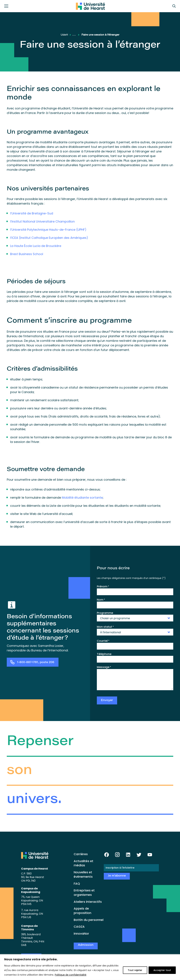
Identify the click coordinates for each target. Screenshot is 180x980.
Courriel (103, 641)
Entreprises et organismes (84, 893)
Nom (101, 600)
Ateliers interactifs (88, 902)
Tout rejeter (135, 970)
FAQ (77, 884)
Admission (86, 945)
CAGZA (79, 927)
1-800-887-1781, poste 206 (36, 663)
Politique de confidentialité (71, 975)
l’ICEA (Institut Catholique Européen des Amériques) (49, 238)
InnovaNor (81, 934)
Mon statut (105, 627)
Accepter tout (162, 970)
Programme (105, 613)
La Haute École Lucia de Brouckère (36, 246)
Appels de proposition (82, 911)
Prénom (103, 587)
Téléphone (104, 654)
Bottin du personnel (89, 920)
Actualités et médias (83, 863)
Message (104, 667)
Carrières (81, 854)
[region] (90, 967)
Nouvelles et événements (83, 874)
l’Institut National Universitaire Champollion (42, 221)
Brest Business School (27, 254)
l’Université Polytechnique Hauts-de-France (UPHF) (48, 230)
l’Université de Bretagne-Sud (32, 213)
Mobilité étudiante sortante (82, 498)
